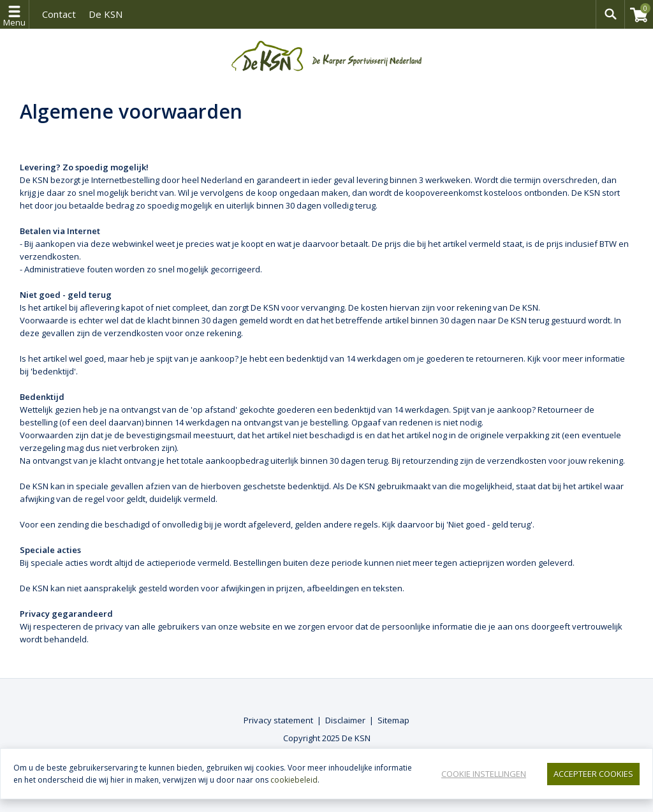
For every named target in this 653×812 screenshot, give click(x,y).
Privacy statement (278, 720)
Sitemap (393, 720)
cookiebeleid (294, 780)
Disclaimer (345, 720)
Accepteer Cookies (593, 774)
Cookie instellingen (484, 774)
